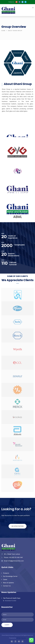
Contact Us (7, 586)
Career (5, 580)
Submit (7, 625)
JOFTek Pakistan (21, 638)
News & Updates (8, 583)
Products (6, 573)
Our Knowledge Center (10, 576)
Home (3, 31)
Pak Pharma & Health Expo (12, 598)
